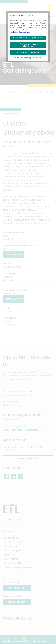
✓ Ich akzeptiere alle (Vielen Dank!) (28, 38)
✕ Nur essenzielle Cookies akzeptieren (28, 45)
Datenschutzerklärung (21, 32)
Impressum (37, 58)
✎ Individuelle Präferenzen (28, 52)
